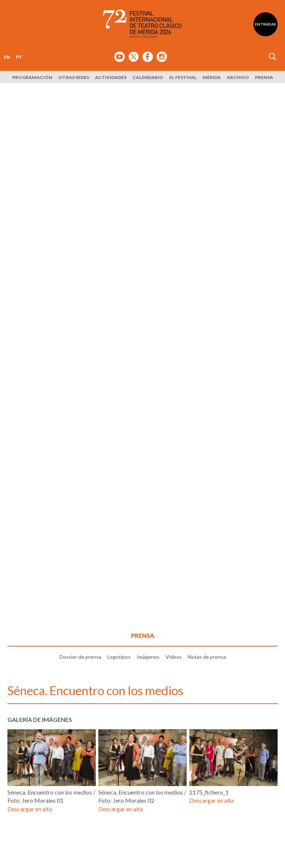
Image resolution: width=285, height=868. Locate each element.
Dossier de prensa (80, 657)
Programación (32, 77)
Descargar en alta (30, 809)
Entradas (266, 24)
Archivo (238, 77)
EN (7, 57)
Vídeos (174, 657)
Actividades (111, 77)
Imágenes (148, 657)
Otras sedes (74, 77)
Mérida (212, 77)
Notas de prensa (207, 657)
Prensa (264, 77)
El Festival (183, 77)
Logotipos (119, 657)
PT (19, 57)
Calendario (148, 77)
